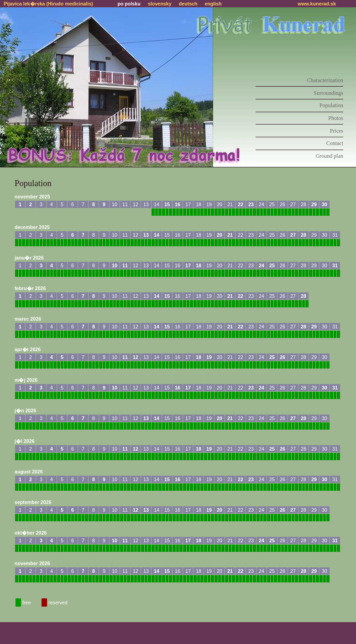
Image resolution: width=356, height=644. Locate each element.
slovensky (160, 4)
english (213, 4)
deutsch (188, 4)
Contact (335, 143)
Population (331, 105)
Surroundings (328, 93)
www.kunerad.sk (317, 4)
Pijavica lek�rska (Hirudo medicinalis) (48, 4)
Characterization (325, 80)
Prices (337, 131)
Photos (336, 118)
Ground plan (330, 156)
